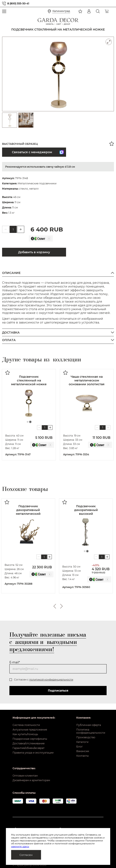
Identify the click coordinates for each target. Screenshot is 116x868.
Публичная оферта (89, 725)
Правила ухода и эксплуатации (33, 753)
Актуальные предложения (30, 730)
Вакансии (83, 751)
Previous (55, 606)
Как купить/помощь (25, 734)
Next (61, 606)
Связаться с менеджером (31, 152)
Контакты (82, 756)
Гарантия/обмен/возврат (29, 748)
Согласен (26, 855)
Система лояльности (26, 725)
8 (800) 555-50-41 (18, 3)
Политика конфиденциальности (90, 731)
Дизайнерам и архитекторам (31, 780)
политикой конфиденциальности (51, 680)
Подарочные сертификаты (30, 739)
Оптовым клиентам (25, 776)
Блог (80, 747)
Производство (86, 737)
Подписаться (58, 691)
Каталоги (82, 742)
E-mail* (15, 662)
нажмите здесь (20, 846)
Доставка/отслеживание (29, 743)
